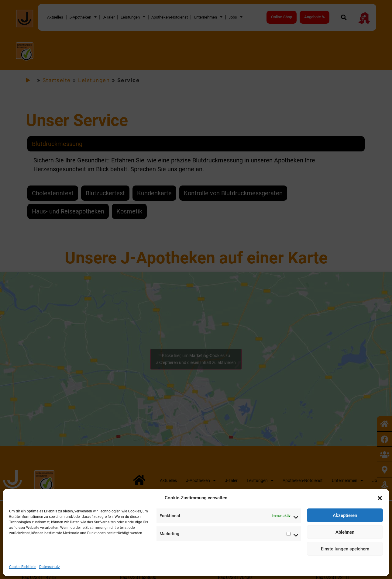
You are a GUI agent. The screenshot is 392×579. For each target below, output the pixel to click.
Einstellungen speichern (345, 549)
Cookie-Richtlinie (23, 567)
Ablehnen (345, 532)
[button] (380, 498)
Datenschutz (50, 567)
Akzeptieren (345, 515)
